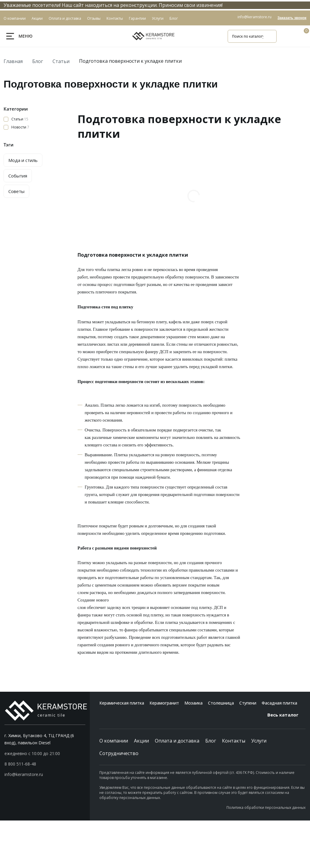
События (18, 176)
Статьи (61, 61)
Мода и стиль (23, 160)
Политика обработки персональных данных (266, 807)
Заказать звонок (292, 18)
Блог (38, 61)
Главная (13, 61)
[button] (45, 764)
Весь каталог (286, 715)
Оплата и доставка (177, 741)
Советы (16, 191)
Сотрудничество (119, 753)
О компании (114, 741)
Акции (141, 741)
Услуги (259, 741)
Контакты (234, 741)
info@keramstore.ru (255, 17)
